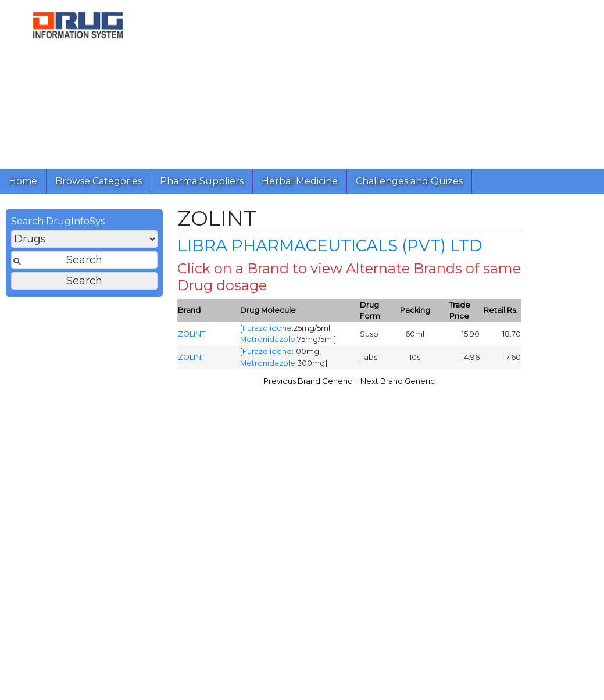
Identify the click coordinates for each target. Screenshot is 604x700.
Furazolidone (267, 332)
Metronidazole (268, 343)
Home (23, 181)
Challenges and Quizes (409, 181)
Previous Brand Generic (308, 384)
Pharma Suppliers (202, 181)
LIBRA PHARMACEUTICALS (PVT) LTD (330, 249)
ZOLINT (192, 337)
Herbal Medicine (300, 181)
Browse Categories (99, 181)
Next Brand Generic (398, 384)
